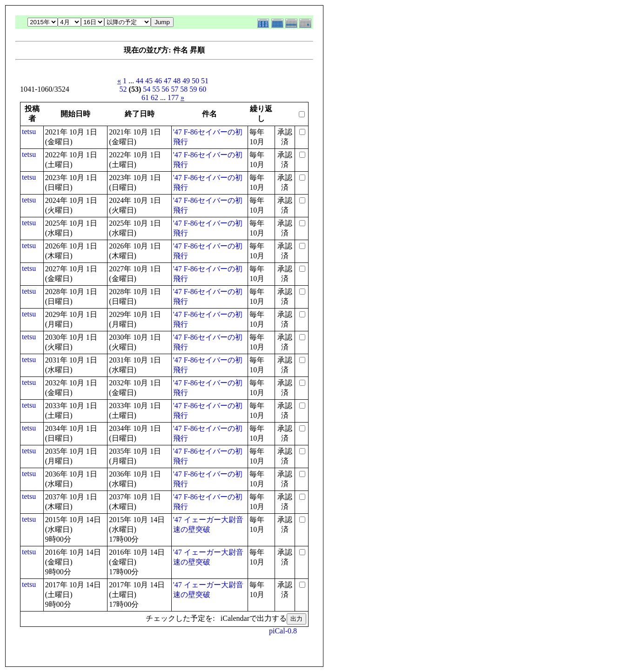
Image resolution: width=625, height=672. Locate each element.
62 (155, 97)
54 (147, 89)
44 (140, 81)
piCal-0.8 (283, 631)
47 (168, 81)
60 (202, 89)
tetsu (29, 131)
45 (149, 81)
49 (186, 81)
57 (175, 89)
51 (205, 81)
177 (173, 97)
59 (193, 89)
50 (195, 81)
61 (145, 97)
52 (123, 89)
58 (184, 89)
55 (156, 89)
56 (165, 89)
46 (158, 81)
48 (177, 81)
